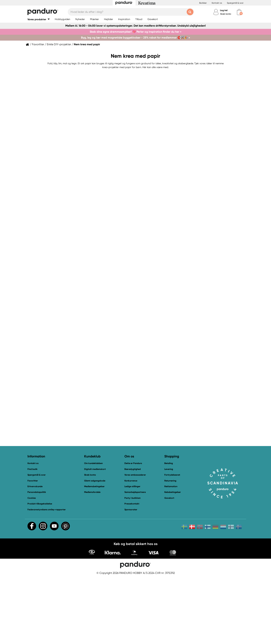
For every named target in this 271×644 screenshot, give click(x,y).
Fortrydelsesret (172, 542)
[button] (39, 19)
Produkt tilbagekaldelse (40, 571)
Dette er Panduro (133, 531)
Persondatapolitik (37, 560)
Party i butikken (132, 565)
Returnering (170, 548)
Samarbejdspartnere (135, 560)
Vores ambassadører (135, 542)
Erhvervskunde (35, 554)
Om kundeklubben (93, 531)
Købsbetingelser (173, 560)
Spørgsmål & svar (235, 3)
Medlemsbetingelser (94, 554)
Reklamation (171, 554)
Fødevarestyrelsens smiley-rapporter (47, 577)
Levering (169, 536)
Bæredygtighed (133, 536)
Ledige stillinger (132, 554)
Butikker (203, 3)
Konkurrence (131, 548)
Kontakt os (217, 3)
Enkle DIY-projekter (59, 44)
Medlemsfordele (92, 560)
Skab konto (226, 14)
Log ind (224, 10)
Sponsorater (131, 577)
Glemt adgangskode (95, 548)
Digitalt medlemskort (95, 536)
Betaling (169, 531)
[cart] (239, 12)
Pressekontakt (132, 571)
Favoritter (38, 44)
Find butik (32, 536)
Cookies (32, 565)
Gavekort (169, 565)
